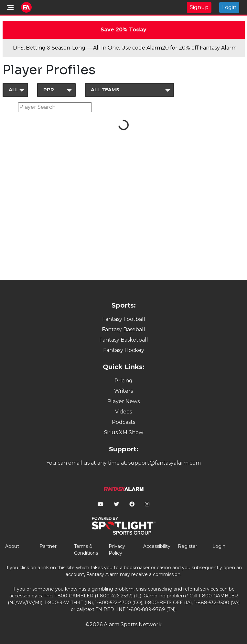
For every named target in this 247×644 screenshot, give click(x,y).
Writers (124, 391)
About (12, 546)
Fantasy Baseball (124, 329)
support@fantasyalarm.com (165, 463)
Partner (48, 546)
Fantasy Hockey (124, 350)
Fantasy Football (124, 319)
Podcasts (124, 422)
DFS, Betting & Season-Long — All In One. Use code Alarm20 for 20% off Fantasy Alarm (125, 48)
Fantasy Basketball (124, 340)
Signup (199, 7)
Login (229, 7)
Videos (124, 412)
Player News (124, 401)
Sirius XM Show (124, 432)
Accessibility (157, 546)
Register (188, 546)
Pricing (124, 381)
